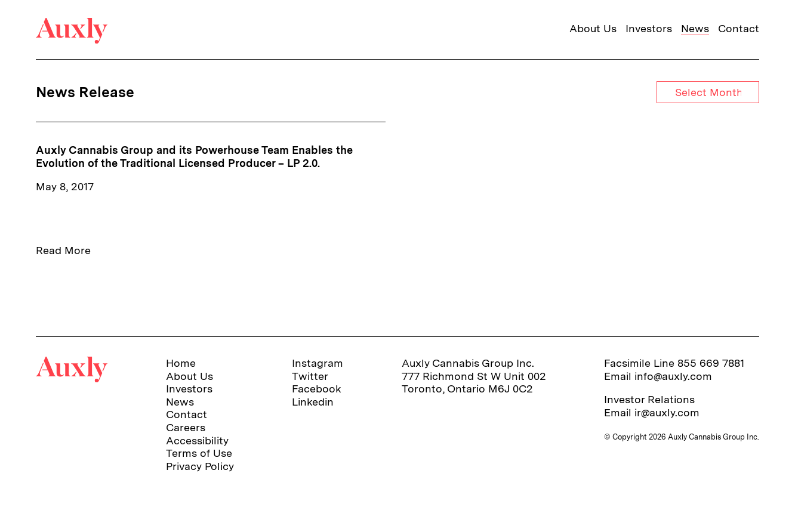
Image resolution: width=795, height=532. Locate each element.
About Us (593, 28)
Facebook (317, 389)
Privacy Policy (200, 466)
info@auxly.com (673, 376)
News (695, 28)
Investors (649, 28)
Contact (739, 28)
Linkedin (313, 402)
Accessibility (197, 440)
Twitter (310, 376)
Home (181, 363)
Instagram (318, 363)
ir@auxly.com (667, 412)
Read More (63, 250)
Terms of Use (199, 453)
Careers (186, 427)
